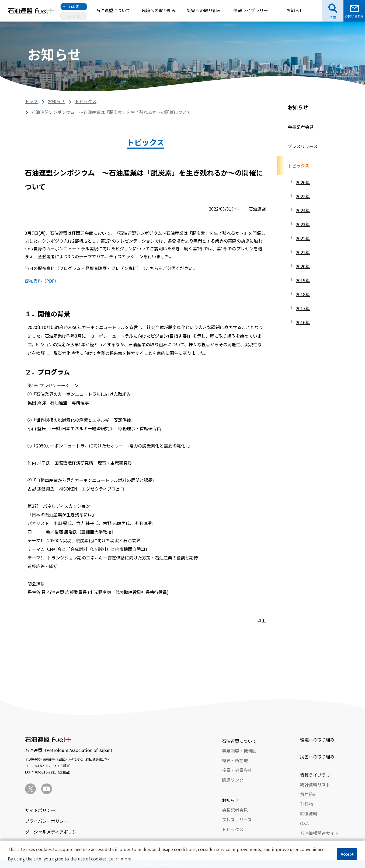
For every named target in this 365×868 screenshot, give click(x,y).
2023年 (303, 224)
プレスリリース (303, 146)
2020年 (303, 266)
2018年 (303, 294)
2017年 (303, 308)
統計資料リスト (315, 785)
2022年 (303, 238)
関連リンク (233, 780)
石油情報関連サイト (319, 833)
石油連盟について (113, 10)
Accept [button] (347, 854)
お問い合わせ (354, 16)
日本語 (74, 7)
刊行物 (307, 804)
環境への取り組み (159, 10)
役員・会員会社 (237, 770)
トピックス (86, 101)
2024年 (303, 210)
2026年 (303, 182)
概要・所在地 (235, 760)
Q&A (304, 823)
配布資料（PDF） (42, 281)
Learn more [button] (120, 859)
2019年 (303, 280)
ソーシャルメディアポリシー (53, 832)
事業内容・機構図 (239, 751)
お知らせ (295, 10)
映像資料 (309, 814)
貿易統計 (309, 794)
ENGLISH (74, 16)
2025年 (303, 196)
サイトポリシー (40, 810)
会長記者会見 (301, 127)
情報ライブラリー (251, 10)
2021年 (303, 252)
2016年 (303, 322)
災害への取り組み (204, 10)
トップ (31, 101)
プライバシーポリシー (47, 821)
